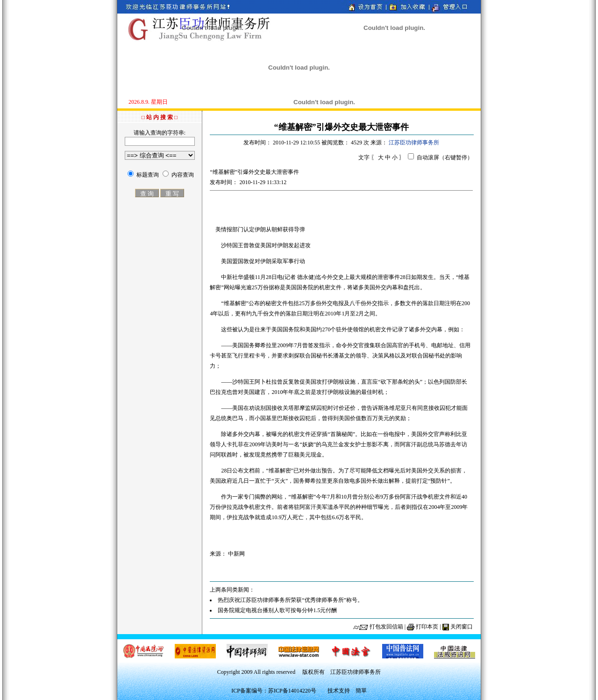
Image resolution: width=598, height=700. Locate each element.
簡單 (361, 691)
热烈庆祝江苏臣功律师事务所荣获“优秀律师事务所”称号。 (290, 600)
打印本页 (427, 627)
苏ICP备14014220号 (292, 691)
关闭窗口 (462, 627)
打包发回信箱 (386, 627)
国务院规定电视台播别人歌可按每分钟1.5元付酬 (277, 610)
